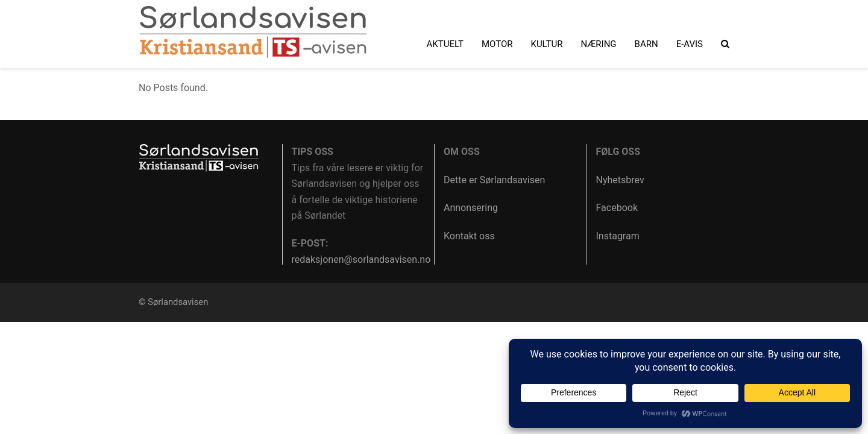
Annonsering (471, 208)
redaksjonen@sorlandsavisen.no (361, 259)
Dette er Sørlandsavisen (494, 180)
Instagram (618, 236)
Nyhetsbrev (620, 180)
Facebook (617, 208)
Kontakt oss (469, 236)
